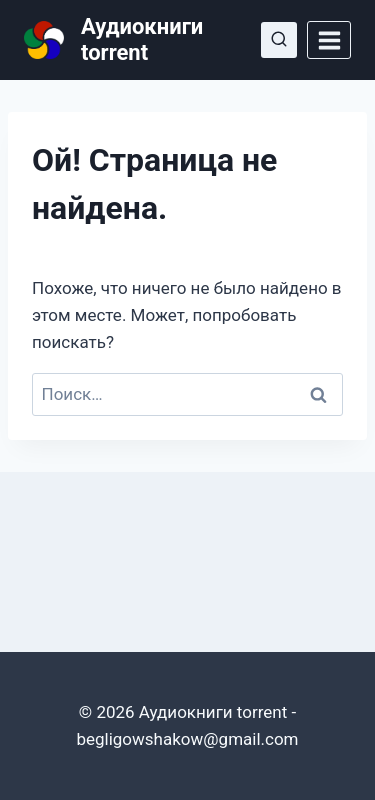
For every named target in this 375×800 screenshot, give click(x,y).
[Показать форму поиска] (279, 40)
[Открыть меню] (329, 40)
